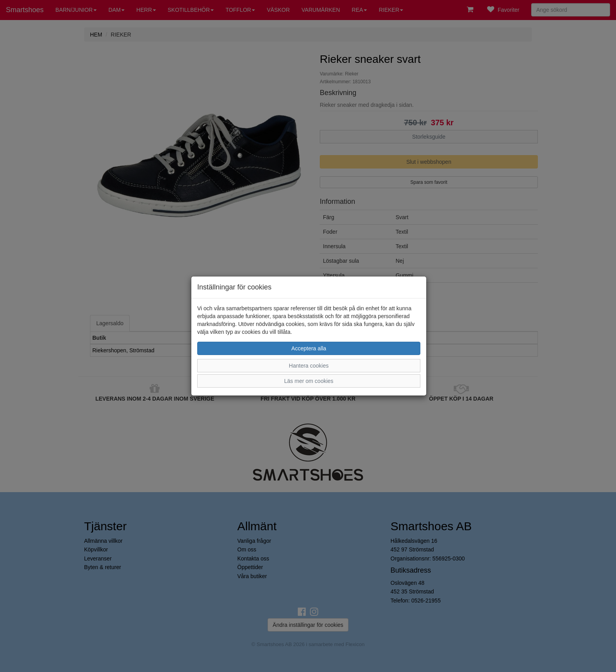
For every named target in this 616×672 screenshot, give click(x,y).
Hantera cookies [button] (309, 366)
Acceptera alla (309, 348)
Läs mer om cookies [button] (309, 381)
